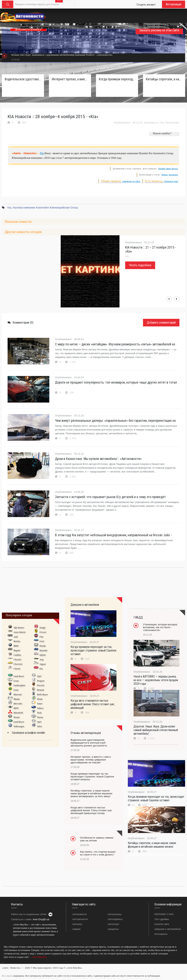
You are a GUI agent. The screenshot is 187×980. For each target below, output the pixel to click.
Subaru (40, 708)
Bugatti (17, 650)
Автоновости (151, 123)
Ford (42, 641)
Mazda (17, 699)
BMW (16, 646)
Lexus (16, 681)
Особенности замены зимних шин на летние (97, 839)
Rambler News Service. (168, 169)
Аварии (76, 929)
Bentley (17, 641)
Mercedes (18, 704)
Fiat (41, 637)
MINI (16, 708)
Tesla (39, 713)
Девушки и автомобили (168, 929)
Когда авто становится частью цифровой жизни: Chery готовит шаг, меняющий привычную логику (91, 810)
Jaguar (43, 664)
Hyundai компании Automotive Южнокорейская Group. (46, 208)
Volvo (40, 726)
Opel (39, 676)
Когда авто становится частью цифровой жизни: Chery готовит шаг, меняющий (93, 704)
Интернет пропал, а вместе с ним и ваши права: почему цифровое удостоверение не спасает (70, 79)
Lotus (16, 690)
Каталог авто (162, 924)
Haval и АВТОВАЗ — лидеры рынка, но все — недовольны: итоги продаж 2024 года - (156, 680)
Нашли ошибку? (162, 133)
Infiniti (43, 655)
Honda (43, 646)
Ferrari (43, 632)
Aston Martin (20, 632)
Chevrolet (18, 664)
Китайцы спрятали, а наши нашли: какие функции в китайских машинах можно (152, 845)
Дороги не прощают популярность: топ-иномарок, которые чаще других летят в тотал (116, 382)
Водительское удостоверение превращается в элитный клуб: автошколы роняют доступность (23, 79)
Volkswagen (19, 726)
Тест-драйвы (162, 919)
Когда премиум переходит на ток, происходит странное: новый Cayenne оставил (93, 650)
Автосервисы (115, 919)
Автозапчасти (80, 919)
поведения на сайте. (131, 181)
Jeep (42, 659)
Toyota (40, 717)
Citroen (17, 669)
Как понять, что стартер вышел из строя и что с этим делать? (98, 853)
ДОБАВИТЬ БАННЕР (28, 29)
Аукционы (113, 929)
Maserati (18, 694)
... (3, 962)
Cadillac (17, 655)
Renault (40, 690)
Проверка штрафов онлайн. (29, 733)
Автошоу (77, 924)
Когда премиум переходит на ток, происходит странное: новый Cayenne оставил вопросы (117, 79)
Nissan (17, 717)
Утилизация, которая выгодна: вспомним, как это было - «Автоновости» (160, 627)
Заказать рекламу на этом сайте (159, 30)
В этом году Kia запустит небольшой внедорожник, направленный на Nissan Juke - (113, 535)
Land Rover (19, 676)
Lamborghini (19, 685)
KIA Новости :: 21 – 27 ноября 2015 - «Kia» (151, 249)
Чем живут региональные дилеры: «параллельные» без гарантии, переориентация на (115, 421)
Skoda (40, 699)
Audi (16, 637)
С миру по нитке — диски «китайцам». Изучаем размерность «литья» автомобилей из (115, 344)
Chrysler (17, 659)
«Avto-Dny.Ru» (39, 957)
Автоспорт (113, 924)
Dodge (42, 628)
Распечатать (172, 123)
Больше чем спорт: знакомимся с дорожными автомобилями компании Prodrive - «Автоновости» (62, 55)
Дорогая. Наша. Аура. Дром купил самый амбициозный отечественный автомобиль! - (156, 730)
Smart (40, 704)
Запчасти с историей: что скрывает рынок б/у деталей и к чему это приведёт (110, 497)
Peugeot (41, 681)
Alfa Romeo (19, 628)
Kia (162, 123)
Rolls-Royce (42, 694)
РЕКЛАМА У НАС (164, 914)
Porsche (41, 685)
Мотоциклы (161, 934)
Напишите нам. (171, 181)
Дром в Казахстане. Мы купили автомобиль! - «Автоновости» (98, 459)
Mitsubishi (18, 713)
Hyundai (43, 650)
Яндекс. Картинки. (170, 175)
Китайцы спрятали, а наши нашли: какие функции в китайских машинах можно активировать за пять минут (164, 79)
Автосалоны (114, 914)
